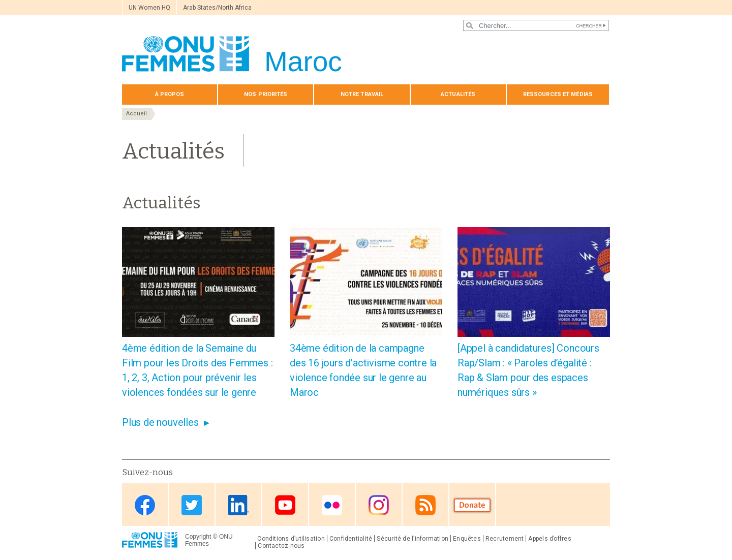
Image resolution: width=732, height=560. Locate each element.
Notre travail (362, 94)
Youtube (285, 505)
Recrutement (505, 539)
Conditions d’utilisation (291, 539)
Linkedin (238, 505)
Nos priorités (266, 94)
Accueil (136, 114)
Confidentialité (351, 539)
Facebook (145, 505)
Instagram (379, 505)
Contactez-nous (281, 546)
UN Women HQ (149, 8)
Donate (472, 505)
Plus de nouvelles (160, 422)
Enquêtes (467, 539)
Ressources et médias (558, 94)
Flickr (332, 505)
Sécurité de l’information (413, 539)
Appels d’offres (550, 539)
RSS (425, 505)
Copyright (198, 537)
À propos (170, 94)
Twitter (192, 505)
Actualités (458, 94)
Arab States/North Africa (217, 8)
